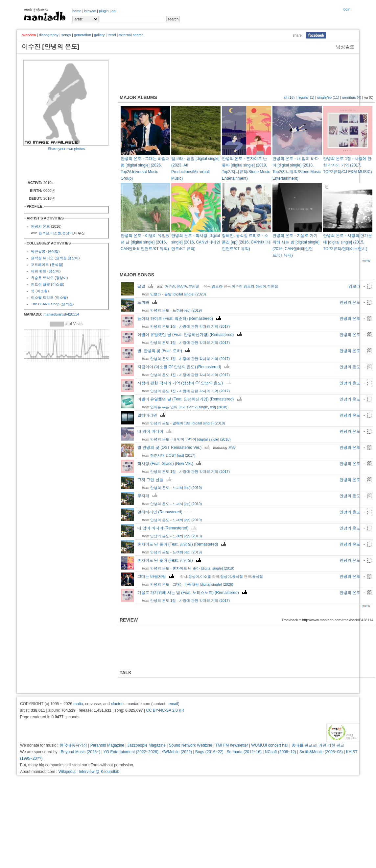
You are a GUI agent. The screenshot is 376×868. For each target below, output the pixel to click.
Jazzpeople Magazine (147, 745)
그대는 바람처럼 (156, 576)
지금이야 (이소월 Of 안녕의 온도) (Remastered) (184, 367)
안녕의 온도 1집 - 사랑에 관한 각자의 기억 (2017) (190, 326)
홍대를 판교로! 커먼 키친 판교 (318, 745)
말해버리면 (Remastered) (165, 512)
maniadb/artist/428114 (61, 314)
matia (78, 704)
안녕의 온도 (40, 226)
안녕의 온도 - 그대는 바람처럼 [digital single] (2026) (192, 584)
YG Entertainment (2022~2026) (131, 752)
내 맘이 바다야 (155, 431)
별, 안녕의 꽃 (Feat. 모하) (164, 351)
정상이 (68, 233)
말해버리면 (152, 415)
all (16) (289, 97)
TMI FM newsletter (232, 745)
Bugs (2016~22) (209, 752)
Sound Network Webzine (191, 745)
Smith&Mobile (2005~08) (321, 752)
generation (82, 35)
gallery (99, 35)
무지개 (148, 496)
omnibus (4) (352, 97)
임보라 (217, 286)
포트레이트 (40, 265)
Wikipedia (67, 772)
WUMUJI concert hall (270, 745)
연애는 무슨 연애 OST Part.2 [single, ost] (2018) (189, 407)
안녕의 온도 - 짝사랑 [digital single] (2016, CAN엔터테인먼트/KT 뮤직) (196, 242)
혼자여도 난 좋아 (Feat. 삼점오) (170, 560)
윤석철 (44, 233)
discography (48, 35)
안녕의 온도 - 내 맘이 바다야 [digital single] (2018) (190, 439)
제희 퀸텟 (39, 271)
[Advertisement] (61, 165)
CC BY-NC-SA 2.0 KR (165, 710)
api (114, 11)
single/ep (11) (328, 97)
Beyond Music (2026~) (81, 752)
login (347, 9)
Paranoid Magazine (107, 745)
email (173, 704)
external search (131, 35)
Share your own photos (66, 149)
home (77, 11)
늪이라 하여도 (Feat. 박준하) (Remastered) (180, 319)
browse (90, 11)
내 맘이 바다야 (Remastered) (168, 528)
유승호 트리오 (42, 278)
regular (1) (306, 97)
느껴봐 (148, 302)
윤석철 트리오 (42, 258)
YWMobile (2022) (177, 752)
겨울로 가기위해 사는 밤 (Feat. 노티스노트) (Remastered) (193, 593)
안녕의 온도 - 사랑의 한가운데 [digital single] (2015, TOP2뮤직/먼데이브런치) (348, 242)
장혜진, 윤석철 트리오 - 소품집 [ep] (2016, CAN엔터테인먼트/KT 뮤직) (246, 242)
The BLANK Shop (45, 304)
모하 (232, 447)
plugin (104, 11)
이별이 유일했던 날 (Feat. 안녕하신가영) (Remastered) (190, 335)
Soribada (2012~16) (244, 752)
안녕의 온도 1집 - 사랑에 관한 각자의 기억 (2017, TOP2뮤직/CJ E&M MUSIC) (347, 165)
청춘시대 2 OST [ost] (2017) (173, 455)
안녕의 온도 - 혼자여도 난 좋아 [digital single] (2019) (192, 568)
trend (112, 35)
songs (66, 35)
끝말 (146, 286)
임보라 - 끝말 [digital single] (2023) (178, 294)
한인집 (193, 286)
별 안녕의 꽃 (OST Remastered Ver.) (174, 447)
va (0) (369, 97)
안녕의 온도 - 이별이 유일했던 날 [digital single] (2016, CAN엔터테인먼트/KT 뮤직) (145, 242)
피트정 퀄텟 (40, 284)
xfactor (117, 704)
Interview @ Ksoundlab (99, 772)
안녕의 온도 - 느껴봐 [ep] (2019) (176, 310)
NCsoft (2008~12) (281, 752)
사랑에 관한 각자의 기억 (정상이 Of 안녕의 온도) (185, 383)
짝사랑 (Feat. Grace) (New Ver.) (170, 464)
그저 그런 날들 (155, 480)
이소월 (56, 233)
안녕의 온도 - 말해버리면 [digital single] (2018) (188, 423)
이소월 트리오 (42, 297)
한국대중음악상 (73, 745)
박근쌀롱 (38, 251)
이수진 (170, 286)
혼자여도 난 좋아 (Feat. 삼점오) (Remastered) (182, 544)
